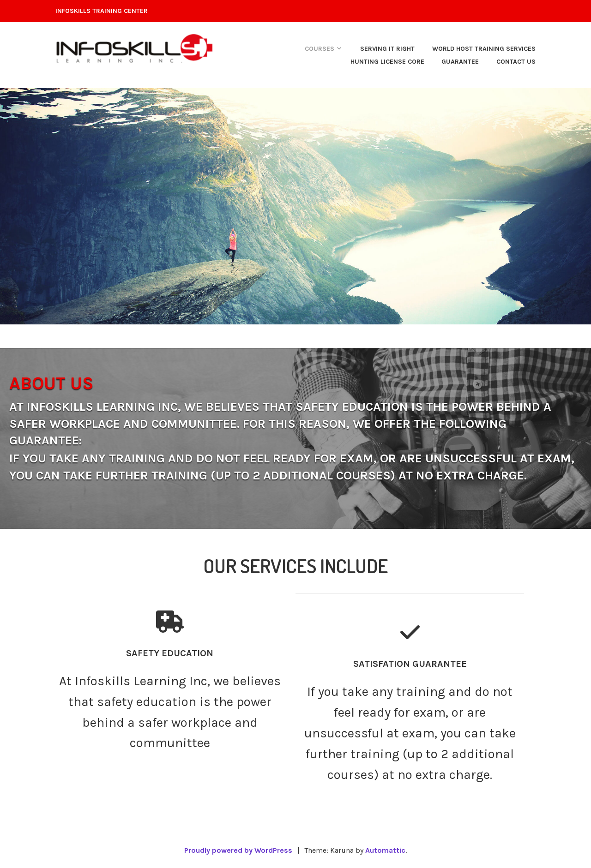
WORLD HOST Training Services (484, 49)
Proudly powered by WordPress (238, 850)
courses (320, 49)
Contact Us (516, 62)
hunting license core (387, 62)
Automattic (385, 850)
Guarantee (460, 62)
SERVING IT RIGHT (387, 49)
